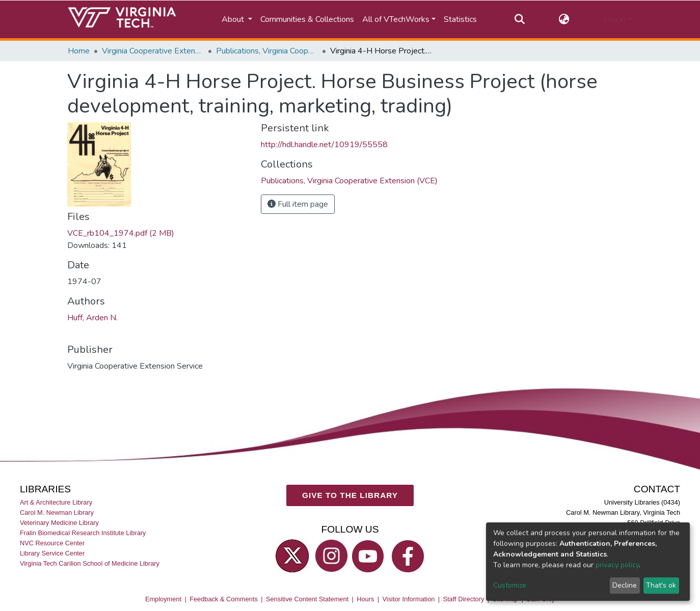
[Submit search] (519, 19)
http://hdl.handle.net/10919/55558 (324, 145)
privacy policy (617, 565)
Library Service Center (52, 553)
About (234, 19)
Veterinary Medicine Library (59, 523)
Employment (163, 599)
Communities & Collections (307, 19)
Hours (365, 599)
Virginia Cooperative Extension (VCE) (153, 51)
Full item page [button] (298, 204)
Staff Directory (464, 599)
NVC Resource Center (52, 543)
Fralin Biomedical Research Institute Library (83, 533)
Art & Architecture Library (56, 502)
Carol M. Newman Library (57, 512)
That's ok (661, 585)
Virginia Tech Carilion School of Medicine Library (90, 563)
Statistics (460, 19)
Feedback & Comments (224, 599)
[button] (564, 19)
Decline (625, 585)
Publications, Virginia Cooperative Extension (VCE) (267, 51)
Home (79, 51)
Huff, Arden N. (92, 318)
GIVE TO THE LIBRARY (350, 495)
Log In (615, 19)
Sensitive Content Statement (307, 599)
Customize (510, 585)
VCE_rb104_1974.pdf (121, 233)
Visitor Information (409, 599)
